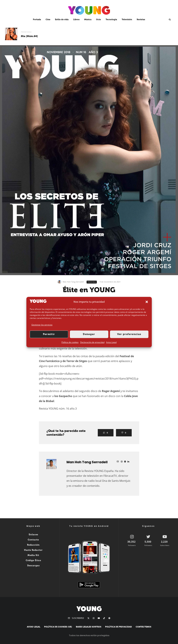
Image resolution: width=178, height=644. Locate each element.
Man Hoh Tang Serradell (73, 282)
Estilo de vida (62, 20)
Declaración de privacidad (92, 342)
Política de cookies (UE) (58, 627)
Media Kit (33, 555)
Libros (76, 20)
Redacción (33, 545)
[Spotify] (109, 618)
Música (88, 20)
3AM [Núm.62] (145, 36)
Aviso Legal (111, 342)
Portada (37, 20)
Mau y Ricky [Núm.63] (92, 36)
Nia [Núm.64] (29, 36)
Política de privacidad (118, 627)
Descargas (33, 566)
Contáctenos (143, 627)
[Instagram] (94, 618)
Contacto (33, 540)
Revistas (141, 20)
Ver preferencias (129, 334)
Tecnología (111, 20)
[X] (88, 618)
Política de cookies (70, 342)
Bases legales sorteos (89, 627)
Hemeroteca (26, 32)
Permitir (49, 334)
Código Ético (33, 560)
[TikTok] (104, 618)
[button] (147, 302)
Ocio (99, 20)
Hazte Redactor (33, 550)
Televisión (127, 20)
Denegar (89, 334)
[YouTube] (99, 618)
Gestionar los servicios (42, 325)
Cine (48, 20)
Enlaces (33, 535)
